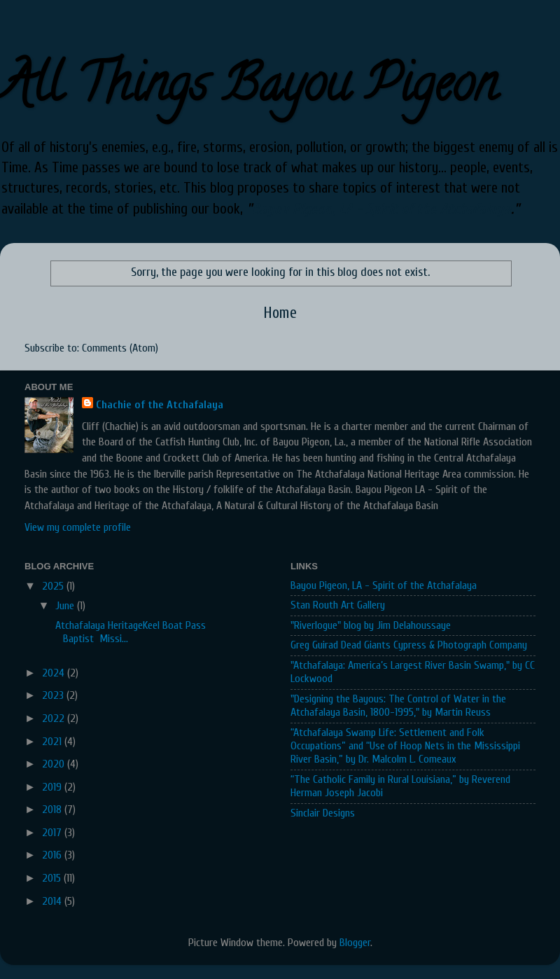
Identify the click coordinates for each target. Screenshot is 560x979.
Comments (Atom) (120, 348)
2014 (53, 901)
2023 (54, 695)
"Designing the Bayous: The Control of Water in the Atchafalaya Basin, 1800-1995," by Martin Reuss (398, 706)
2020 (55, 764)
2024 (55, 673)
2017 (53, 833)
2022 (55, 718)
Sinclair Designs (323, 813)
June (66, 606)
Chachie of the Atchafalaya (160, 405)
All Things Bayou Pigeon (248, 90)
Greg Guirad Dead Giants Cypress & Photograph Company (409, 645)
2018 (53, 810)
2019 (53, 787)
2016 (53, 855)
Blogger (355, 943)
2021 (53, 742)
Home (280, 313)
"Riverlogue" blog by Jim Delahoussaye (371, 625)
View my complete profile (78, 527)
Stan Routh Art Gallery (338, 605)
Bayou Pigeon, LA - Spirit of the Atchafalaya (381, 209)
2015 (53, 878)
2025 (54, 586)
